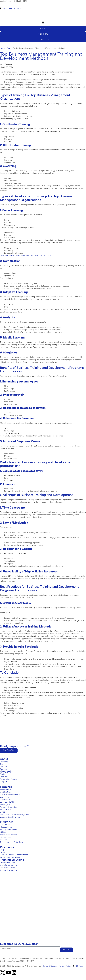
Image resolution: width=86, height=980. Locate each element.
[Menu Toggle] (43, 23)
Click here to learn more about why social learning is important (26, 256)
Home (3, 48)
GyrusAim (7, 772)
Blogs (9, 48)
